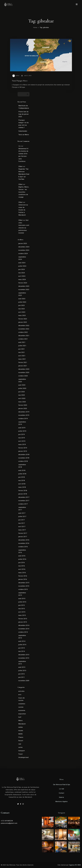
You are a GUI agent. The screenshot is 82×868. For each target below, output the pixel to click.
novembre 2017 (24, 501)
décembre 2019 (24, 412)
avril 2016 (22, 569)
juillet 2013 (22, 671)
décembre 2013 (24, 655)
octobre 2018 (23, 461)
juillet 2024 (22, 266)
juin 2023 (22, 305)
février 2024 (23, 283)
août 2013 (22, 667)
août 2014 (22, 641)
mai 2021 (22, 352)
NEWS (20, 734)
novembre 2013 (24, 658)
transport (22, 751)
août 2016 (22, 556)
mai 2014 (22, 651)
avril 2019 (22, 441)
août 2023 (22, 299)
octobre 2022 (23, 332)
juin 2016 (22, 563)
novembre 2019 (24, 415)
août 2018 (22, 470)
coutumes (22, 704)
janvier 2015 (23, 622)
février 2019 (23, 448)
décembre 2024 (24, 247)
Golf (20, 717)
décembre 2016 (24, 540)
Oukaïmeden (23, 131)
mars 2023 (22, 315)
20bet (20, 166)
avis (20, 695)
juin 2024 (22, 269)
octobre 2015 (23, 589)
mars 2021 (22, 359)
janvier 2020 (23, 408)
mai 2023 (22, 309)
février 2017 (23, 533)
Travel (20, 754)
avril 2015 (22, 612)
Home (35, 27)
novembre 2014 (24, 629)
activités (21, 691)
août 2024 (22, 263)
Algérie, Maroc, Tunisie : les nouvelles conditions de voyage (24, 192)
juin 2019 (22, 434)
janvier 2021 (23, 366)
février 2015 (23, 619)
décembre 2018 (24, 455)
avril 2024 (22, 276)
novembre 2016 (24, 543)
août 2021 (22, 342)
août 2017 (22, 513)
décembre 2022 (24, 326)
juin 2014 (22, 648)
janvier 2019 (23, 451)
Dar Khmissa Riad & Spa (62, 785)
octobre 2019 (23, 419)
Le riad (62, 789)
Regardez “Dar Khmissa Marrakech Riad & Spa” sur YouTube (24, 174)
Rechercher (28, 94)
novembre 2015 (24, 586)
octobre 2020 (23, 376)
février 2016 (23, 576)
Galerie (61, 797)
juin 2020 (22, 392)
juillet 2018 (22, 474)
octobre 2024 (23, 254)
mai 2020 (22, 395)
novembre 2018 (24, 458)
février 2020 (23, 405)
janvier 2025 (23, 243)
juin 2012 (22, 674)
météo (21, 727)
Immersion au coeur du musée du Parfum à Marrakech (23, 210)
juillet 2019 (22, 431)
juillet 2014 (22, 645)
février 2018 (23, 491)
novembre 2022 (24, 329)
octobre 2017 (23, 504)
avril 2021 (22, 356)
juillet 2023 (22, 302)
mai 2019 (22, 438)
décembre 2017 (24, 497)
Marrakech (22, 724)
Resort (21, 741)
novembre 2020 (24, 372)
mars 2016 (22, 573)
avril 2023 (22, 312)
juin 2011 (22, 677)
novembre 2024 (24, 250)
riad (20, 744)
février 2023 (23, 319)
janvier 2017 (23, 537)
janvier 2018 (23, 494)
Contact (61, 793)
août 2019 (22, 428)
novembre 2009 (24, 681)
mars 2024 (22, 279)
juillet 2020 (22, 388)
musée (21, 731)
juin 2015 (22, 605)
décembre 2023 (24, 286)
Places (21, 737)
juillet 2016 (22, 559)
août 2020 (22, 385)
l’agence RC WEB (75, 865)
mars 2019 (22, 445)
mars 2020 (22, 402)
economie (22, 710)
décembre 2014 (24, 625)
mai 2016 (22, 566)
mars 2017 (22, 530)
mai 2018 (22, 481)
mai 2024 (22, 273)
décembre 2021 (24, 336)
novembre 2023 (24, 290)
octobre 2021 (23, 339)
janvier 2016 (23, 579)
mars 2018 (22, 487)
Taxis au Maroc (24, 135)
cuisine (21, 707)
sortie (20, 747)
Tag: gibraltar (44, 27)
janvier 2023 (23, 322)
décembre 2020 (24, 369)
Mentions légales (61, 802)
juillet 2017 (22, 517)
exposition (22, 714)
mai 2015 (22, 609)
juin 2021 (22, 349)
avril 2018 (22, 484)
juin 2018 (22, 477)
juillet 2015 (22, 602)
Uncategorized (23, 757)
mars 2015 (22, 615)
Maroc (21, 721)
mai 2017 (22, 523)
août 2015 (22, 599)
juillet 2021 (22, 346)
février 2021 (23, 362)
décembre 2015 (24, 583)
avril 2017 (22, 527)
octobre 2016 (23, 547)
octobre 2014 (23, 632)
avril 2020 (22, 398)
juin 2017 (22, 520)
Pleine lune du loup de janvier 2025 (24, 114)
